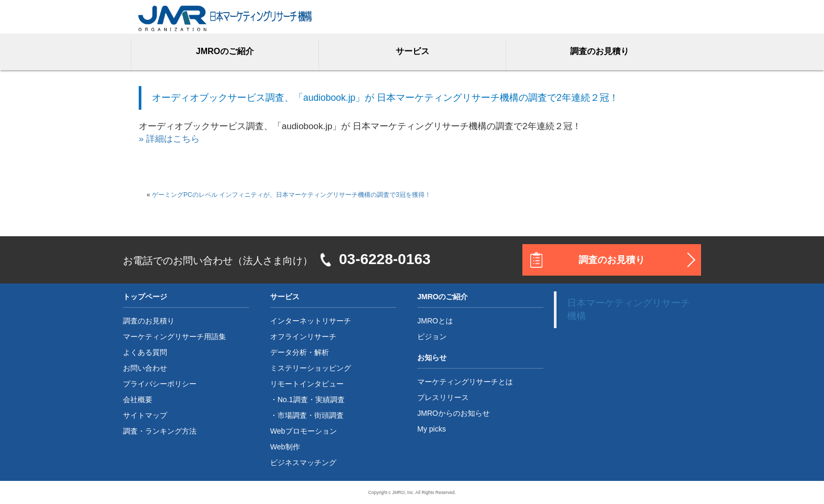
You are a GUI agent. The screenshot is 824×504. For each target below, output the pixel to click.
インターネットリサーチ (311, 321)
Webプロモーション (303, 431)
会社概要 (138, 400)
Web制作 (285, 447)
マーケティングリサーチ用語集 (174, 337)
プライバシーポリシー (160, 384)
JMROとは (435, 321)
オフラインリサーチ (303, 337)
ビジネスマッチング (303, 463)
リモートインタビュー (307, 384)
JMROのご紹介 (225, 51)
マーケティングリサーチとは (465, 382)
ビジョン (432, 337)
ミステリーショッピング (311, 368)
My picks (431, 429)
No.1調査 (293, 400)
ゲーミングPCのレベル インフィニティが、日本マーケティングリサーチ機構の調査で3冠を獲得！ (291, 195)
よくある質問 (145, 352)
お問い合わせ (145, 368)
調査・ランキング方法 (160, 431)
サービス (413, 51)
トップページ (145, 297)
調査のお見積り (600, 51)
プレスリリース (443, 397)
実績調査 (330, 400)
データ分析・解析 (300, 352)
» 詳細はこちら (169, 139)
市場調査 (292, 415)
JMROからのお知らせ (454, 413)
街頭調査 (329, 415)
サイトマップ (145, 415)
